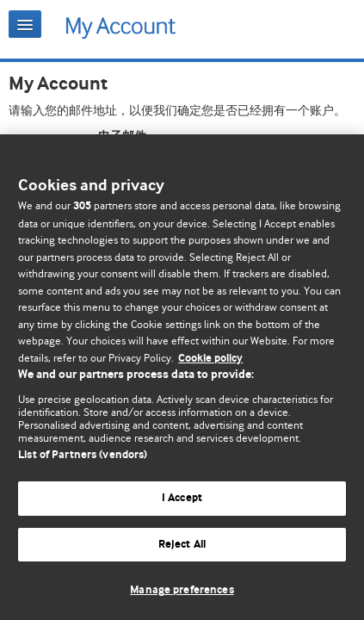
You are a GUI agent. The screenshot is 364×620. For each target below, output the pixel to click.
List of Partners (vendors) (83, 455)
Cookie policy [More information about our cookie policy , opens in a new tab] (210, 359)
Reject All (182, 545)
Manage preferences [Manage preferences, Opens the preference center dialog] (182, 590)
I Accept (182, 498)
